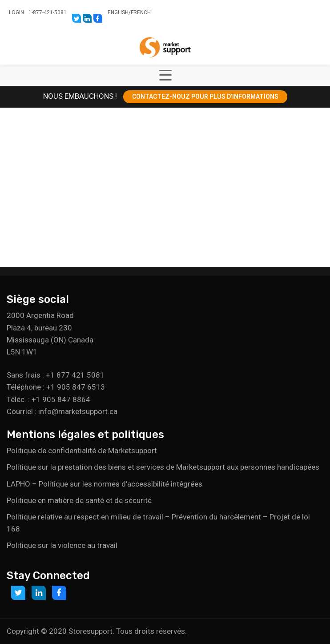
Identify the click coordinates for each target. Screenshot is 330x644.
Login (16, 12)
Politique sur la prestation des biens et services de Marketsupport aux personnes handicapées (163, 467)
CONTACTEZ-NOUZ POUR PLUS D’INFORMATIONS (205, 97)
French (141, 12)
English (118, 12)
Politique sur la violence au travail (62, 545)
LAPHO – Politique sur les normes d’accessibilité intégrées (105, 484)
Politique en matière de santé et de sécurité (79, 500)
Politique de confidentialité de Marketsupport (82, 451)
